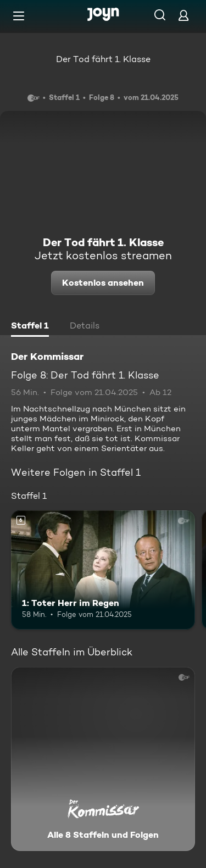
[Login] (183, 15)
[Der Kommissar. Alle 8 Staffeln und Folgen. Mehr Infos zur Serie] (103, 759)
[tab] (30, 327)
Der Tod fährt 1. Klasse (103, 59)
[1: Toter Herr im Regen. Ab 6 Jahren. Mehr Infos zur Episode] (103, 570)
